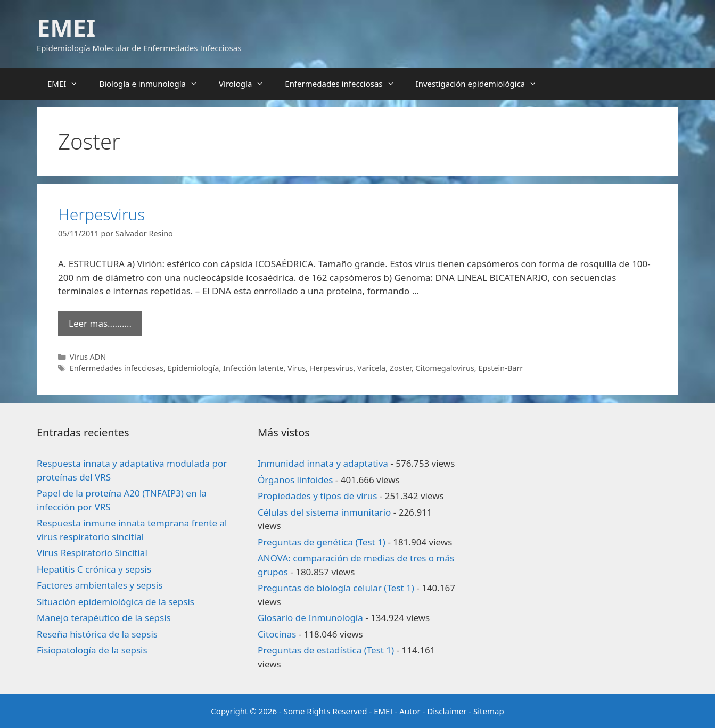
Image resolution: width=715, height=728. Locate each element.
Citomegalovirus (445, 368)
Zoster (401, 368)
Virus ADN (88, 357)
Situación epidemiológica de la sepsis (116, 602)
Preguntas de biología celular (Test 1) (336, 588)
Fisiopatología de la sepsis (92, 650)
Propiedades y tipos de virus (317, 496)
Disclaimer (447, 711)
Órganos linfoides (295, 480)
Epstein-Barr (500, 368)
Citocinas (277, 634)
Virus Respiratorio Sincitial (92, 553)
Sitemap (489, 711)
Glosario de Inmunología (310, 618)
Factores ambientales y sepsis (100, 585)
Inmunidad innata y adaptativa (323, 463)
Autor (410, 711)
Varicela (371, 368)
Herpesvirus (101, 214)
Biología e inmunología (154, 84)
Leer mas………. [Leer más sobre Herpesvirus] (100, 323)
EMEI (66, 27)
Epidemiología (194, 368)
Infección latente (253, 368)
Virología (246, 84)
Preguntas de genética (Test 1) (322, 542)
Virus (297, 368)
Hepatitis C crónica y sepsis (94, 569)
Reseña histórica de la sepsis (97, 634)
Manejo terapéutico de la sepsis (104, 618)
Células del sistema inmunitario (324, 512)
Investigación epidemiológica (482, 84)
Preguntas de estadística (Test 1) (326, 650)
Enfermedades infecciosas (345, 84)
